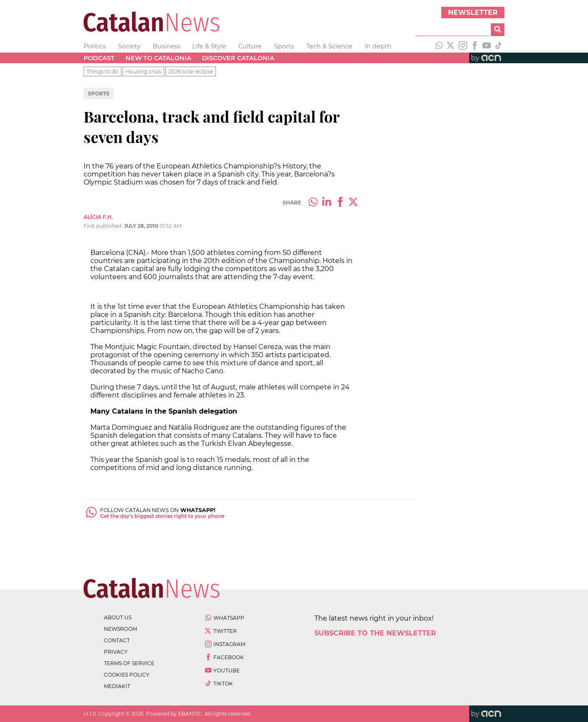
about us (118, 617)
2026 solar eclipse (191, 71)
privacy (116, 652)
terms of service (129, 663)
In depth (378, 46)
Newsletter (473, 13)
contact (117, 640)
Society (129, 46)
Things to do (102, 71)
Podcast (99, 58)
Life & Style (209, 46)
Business (167, 46)
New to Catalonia (158, 58)
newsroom (120, 629)
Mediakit (117, 686)
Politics (95, 46)
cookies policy (127, 675)
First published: (104, 226)
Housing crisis (143, 71)
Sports (284, 46)
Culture (250, 46)
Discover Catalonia (238, 58)
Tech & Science (329, 46)
